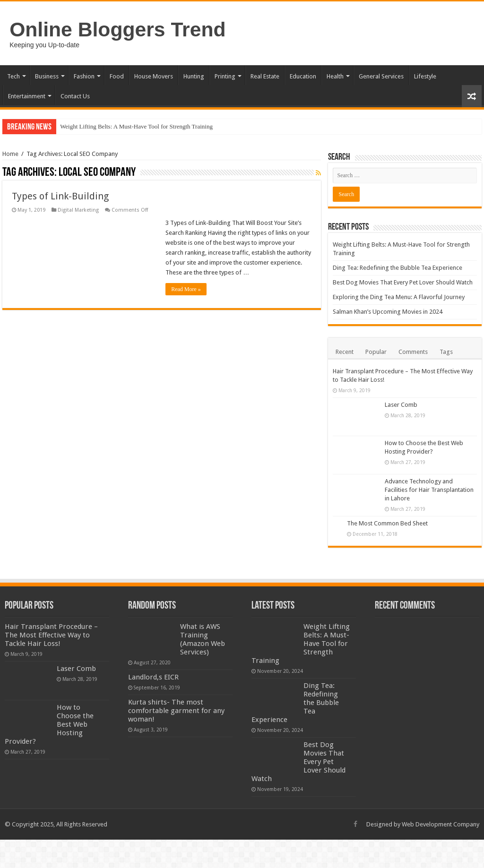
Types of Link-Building (60, 196)
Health (335, 76)
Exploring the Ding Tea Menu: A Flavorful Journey (399, 297)
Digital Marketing (78, 210)
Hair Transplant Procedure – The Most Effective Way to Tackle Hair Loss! (51, 635)
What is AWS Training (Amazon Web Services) (203, 639)
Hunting (194, 76)
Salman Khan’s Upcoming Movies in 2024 (388, 312)
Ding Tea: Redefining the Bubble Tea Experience (398, 268)
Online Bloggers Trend (117, 29)
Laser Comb (401, 405)
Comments (413, 352)
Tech (13, 76)
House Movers (154, 76)
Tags (446, 352)
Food (117, 76)
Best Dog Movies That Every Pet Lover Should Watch (403, 282)
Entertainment (27, 96)
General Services (381, 76)
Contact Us (75, 96)
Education (303, 76)
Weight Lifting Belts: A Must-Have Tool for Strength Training (136, 126)
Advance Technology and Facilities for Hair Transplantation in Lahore (429, 490)
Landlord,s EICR (153, 677)
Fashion (84, 76)
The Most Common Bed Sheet (387, 523)
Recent (345, 352)
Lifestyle (425, 76)
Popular (376, 352)
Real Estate (265, 76)
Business (47, 76)
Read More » (186, 289)
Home (10, 154)
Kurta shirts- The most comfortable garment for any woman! (176, 711)
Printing (225, 76)
